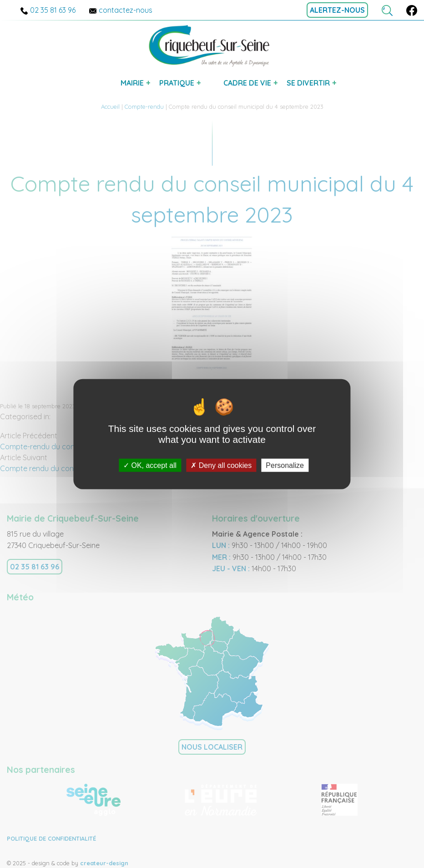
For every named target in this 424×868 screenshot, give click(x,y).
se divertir (308, 83)
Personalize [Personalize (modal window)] (285, 465)
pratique (177, 83)
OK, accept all (150, 465)
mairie (132, 83)
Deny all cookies (221, 465)
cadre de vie (247, 83)
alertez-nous (337, 10)
